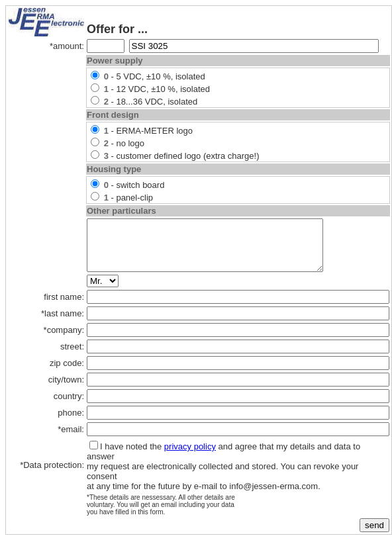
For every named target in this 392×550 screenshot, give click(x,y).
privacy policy (190, 456)
